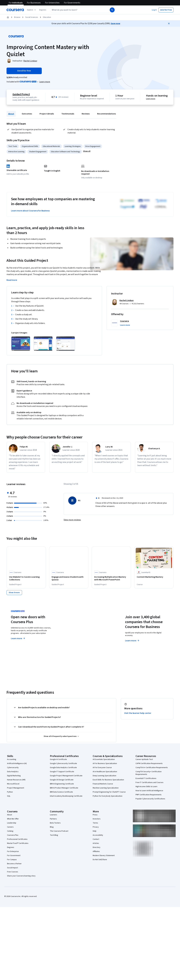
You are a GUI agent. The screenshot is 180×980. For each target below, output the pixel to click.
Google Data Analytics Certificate (63, 767)
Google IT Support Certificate (62, 771)
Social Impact (13, 867)
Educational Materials (51, 146)
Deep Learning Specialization (104, 775)
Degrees (11, 847)
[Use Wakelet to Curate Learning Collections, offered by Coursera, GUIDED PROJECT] (26, 578)
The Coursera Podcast (59, 831)
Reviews (86, 114)
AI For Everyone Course (102, 767)
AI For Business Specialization (105, 763)
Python (10, 792)
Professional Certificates (17, 839)
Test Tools (13, 146)
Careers (10, 827)
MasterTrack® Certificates (18, 843)
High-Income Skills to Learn (146, 786)
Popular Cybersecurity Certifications (150, 798)
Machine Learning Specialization (106, 788)
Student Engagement (38, 152)
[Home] (8, 17)
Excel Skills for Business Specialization (108, 779)
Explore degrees (77, 635)
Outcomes (27, 114)
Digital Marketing (14, 775)
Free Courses (13, 872)
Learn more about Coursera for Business (30, 211)
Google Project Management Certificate (66, 775)
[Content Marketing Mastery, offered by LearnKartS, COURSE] (154, 577)
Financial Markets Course (103, 784)
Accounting (12, 759)
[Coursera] (15, 10)
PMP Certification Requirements (149, 794)
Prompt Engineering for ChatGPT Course (109, 792)
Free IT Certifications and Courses (149, 782)
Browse (17, 17)
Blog (52, 827)
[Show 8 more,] (14, 592)
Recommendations (107, 114)
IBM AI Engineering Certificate (62, 784)
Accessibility (98, 835)
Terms (95, 823)
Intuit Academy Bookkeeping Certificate (66, 796)
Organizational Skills (30, 146)
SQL (9, 796)
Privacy (96, 827)
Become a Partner (14, 863)
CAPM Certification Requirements (149, 763)
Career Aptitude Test (144, 759)
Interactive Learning (16, 152)
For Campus (12, 859)
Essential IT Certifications (146, 778)
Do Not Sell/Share (100, 859)
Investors (97, 819)
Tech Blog (54, 835)
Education (47, 17)
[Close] (169, 23)
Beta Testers (55, 823)
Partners (53, 819)
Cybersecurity (13, 767)
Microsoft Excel (13, 784)
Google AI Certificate (58, 759)
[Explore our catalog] (32, 10)
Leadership (12, 823)
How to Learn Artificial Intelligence (149, 790)
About (11, 114)
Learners (53, 815)
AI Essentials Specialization (104, 759)
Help (95, 831)
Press (95, 815)
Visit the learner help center (138, 713)
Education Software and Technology (66, 152)
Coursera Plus (13, 835)
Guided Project (21, 94)
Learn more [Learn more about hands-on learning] (151, 99)
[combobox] (80, 10)
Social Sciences (32, 17)
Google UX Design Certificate (62, 779)
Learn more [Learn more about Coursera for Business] (132, 640)
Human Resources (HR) (16, 779)
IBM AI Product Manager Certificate (64, 788)
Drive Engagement (93, 146)
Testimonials (68, 114)
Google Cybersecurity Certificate (63, 763)
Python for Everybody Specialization (108, 796)
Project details (47, 114)
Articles (96, 843)
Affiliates (96, 851)
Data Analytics (13, 771)
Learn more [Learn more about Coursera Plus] (18, 638)
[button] (43, 10)
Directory (97, 847)
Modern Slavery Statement (104, 855)
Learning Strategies (73, 146)
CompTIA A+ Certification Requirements (152, 767)
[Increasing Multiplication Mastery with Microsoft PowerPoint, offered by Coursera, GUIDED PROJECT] (111, 578)
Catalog (10, 831)
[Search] (112, 10)
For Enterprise (13, 851)
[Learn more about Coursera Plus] (45, 82)
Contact (96, 839)
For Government (14, 855)
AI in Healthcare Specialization (105, 771)
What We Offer (13, 819)
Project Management (16, 788)
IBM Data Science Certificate (61, 792)
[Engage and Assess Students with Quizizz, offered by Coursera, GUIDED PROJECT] (69, 578)
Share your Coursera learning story (21, 876)
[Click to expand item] (21, 344)
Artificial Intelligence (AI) (17, 763)
